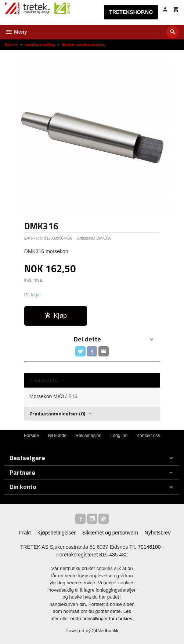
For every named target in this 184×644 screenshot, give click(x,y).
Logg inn (119, 436)
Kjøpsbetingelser (57, 533)
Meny (16, 32)
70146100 (149, 547)
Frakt (25, 533)
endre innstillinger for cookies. (102, 619)
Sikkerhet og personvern (110, 533)
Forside (11, 45)
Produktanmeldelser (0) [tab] (57, 413)
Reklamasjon (88, 436)
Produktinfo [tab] (44, 380)
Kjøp (56, 316)
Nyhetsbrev (158, 533)
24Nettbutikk (105, 631)
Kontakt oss (148, 436)
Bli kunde (57, 436)
